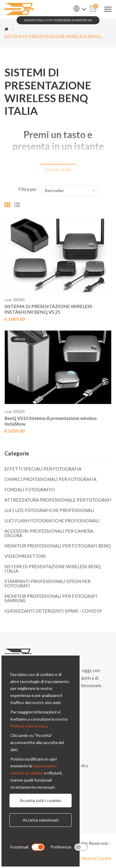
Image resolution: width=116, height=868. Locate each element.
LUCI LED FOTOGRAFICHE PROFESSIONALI (49, 510)
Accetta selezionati (41, 820)
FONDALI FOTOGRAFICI (30, 489)
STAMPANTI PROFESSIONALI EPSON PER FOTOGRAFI (47, 583)
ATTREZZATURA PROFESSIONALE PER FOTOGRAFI (58, 500)
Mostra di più (58, 170)
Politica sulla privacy (29, 726)
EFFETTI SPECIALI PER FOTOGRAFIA (43, 469)
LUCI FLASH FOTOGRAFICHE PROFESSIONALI (52, 521)
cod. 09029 (15, 412)
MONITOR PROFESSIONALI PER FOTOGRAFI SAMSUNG (51, 598)
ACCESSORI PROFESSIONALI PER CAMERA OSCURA (49, 533)
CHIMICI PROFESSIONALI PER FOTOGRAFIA (50, 479)
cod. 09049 (15, 300)
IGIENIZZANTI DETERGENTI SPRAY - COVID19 (53, 611)
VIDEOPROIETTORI (25, 556)
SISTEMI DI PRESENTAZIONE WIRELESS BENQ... (54, 36)
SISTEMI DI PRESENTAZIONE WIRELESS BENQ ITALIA (53, 569)
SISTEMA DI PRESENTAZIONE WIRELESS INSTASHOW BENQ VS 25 (48, 309)
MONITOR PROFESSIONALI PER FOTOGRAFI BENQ (58, 546)
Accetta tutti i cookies (41, 800)
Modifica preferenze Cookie (84, 858)
